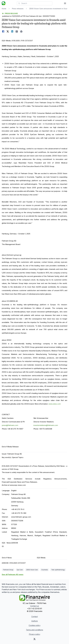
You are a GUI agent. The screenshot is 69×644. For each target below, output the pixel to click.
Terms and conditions (34, 630)
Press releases (18, 9)
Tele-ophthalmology (58, 570)
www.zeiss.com (55, 404)
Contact (35, 617)
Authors (35, 621)
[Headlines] (4, 3)
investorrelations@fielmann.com (46, 425)
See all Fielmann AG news (13, 574)
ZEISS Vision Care (32, 570)
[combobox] (35, 3)
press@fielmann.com (10, 425)
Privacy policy (35, 634)
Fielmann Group (8, 570)
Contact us (34, 606)
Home (4, 9)
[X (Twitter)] (34, 639)
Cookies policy (35, 625)
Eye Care (20, 570)
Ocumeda (45, 570)
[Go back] (34, 14)
